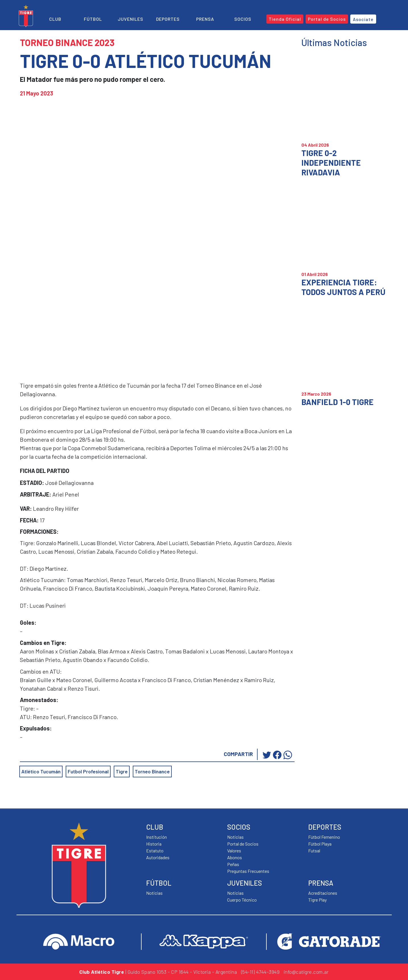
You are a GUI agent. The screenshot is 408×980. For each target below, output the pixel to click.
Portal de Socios (243, 844)
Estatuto (155, 851)
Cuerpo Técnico (242, 900)
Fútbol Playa (320, 844)
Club (55, 19)
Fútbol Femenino (324, 837)
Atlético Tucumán (41, 771)
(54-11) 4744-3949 (260, 972)
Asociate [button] (363, 19)
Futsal (314, 851)
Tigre (122, 771)
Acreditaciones (323, 893)
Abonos (235, 857)
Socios (243, 19)
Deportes (168, 19)
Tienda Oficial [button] (285, 19)
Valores (234, 851)
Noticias (154, 893)
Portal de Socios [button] (327, 19)
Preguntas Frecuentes (248, 871)
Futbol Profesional (88, 771)
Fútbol (93, 19)
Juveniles (131, 19)
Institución (157, 837)
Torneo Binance (152, 771)
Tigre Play (317, 900)
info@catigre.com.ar (306, 972)
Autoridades (158, 857)
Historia (154, 844)
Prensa (205, 19)
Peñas (233, 864)
